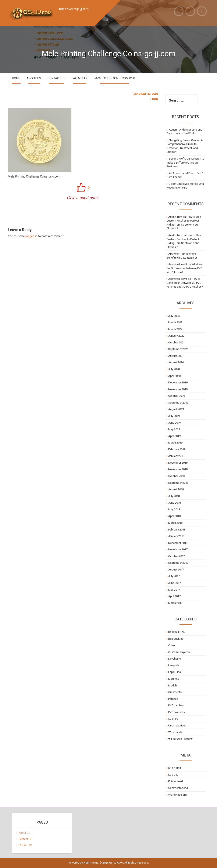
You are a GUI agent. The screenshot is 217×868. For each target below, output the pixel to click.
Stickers (173, 719)
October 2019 (177, 396)
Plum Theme (91, 863)
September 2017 (178, 563)
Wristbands (175, 732)
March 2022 (175, 329)
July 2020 (174, 369)
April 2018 (174, 516)
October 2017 (177, 556)
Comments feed (178, 788)
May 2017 (174, 590)
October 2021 (177, 342)
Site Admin (175, 768)
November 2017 (178, 549)
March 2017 (175, 603)
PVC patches (176, 705)
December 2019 (178, 382)
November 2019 (178, 389)
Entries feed (176, 781)
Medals (173, 685)
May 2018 (174, 509)
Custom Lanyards (179, 652)
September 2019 (178, 403)
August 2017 (176, 570)
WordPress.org (177, 795)
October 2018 (177, 476)
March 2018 (175, 523)
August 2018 (176, 489)
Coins (172, 645)
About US (34, 78)
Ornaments (175, 692)
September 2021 (178, 349)
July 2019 (174, 416)
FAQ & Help (80, 78)
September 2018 (178, 483)
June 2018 (175, 503)
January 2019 (176, 456)
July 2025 (174, 316)
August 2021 (176, 356)
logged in (31, 236)
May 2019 (174, 429)
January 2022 (176, 336)
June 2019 (175, 423)
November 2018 (178, 469)
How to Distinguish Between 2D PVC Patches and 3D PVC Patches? (185, 283)
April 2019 (174, 436)
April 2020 (174, 376)
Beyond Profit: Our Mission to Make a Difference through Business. (186, 163)
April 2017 (174, 596)
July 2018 (174, 496)
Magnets (174, 679)
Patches (173, 699)
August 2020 (176, 362)
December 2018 (178, 463)
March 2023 (175, 322)
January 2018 (176, 536)
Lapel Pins (175, 672)
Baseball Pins (176, 632)
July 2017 (174, 576)
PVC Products (177, 712)
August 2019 (176, 409)
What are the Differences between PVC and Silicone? (185, 268)
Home (16, 78)
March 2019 (175, 443)
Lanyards (174, 665)
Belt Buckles (176, 639)
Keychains (175, 659)
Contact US (56, 78)
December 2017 (178, 543)
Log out (173, 775)
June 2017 (175, 583)
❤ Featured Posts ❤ (180, 739)
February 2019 (177, 449)
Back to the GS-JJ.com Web (115, 78)
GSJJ (155, 99)
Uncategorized (177, 725)
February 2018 (177, 530)
